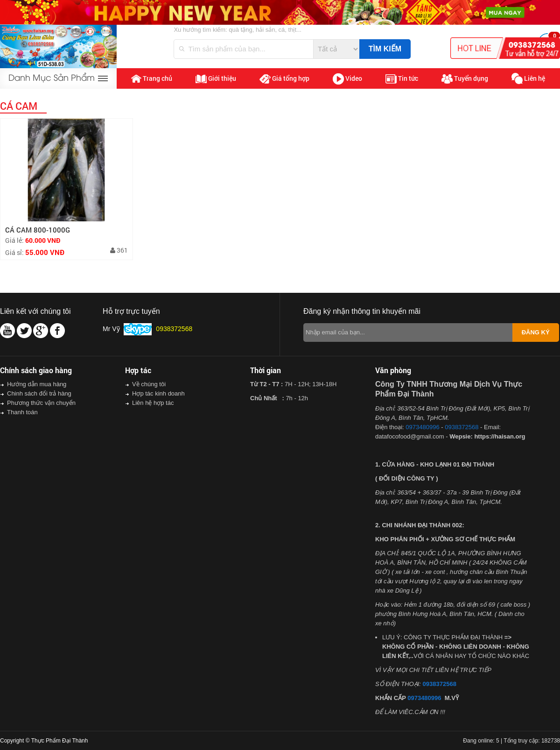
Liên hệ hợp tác (153, 403)
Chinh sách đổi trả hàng (39, 393)
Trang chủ (152, 78)
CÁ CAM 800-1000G (38, 230)
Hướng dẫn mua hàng (37, 384)
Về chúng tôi (149, 384)
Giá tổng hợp (284, 79)
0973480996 (422, 427)
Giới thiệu (216, 78)
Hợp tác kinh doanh (158, 393)
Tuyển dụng (465, 79)
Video (347, 79)
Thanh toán (22, 412)
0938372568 (462, 427)
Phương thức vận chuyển (41, 403)
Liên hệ (528, 79)
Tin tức (402, 79)
